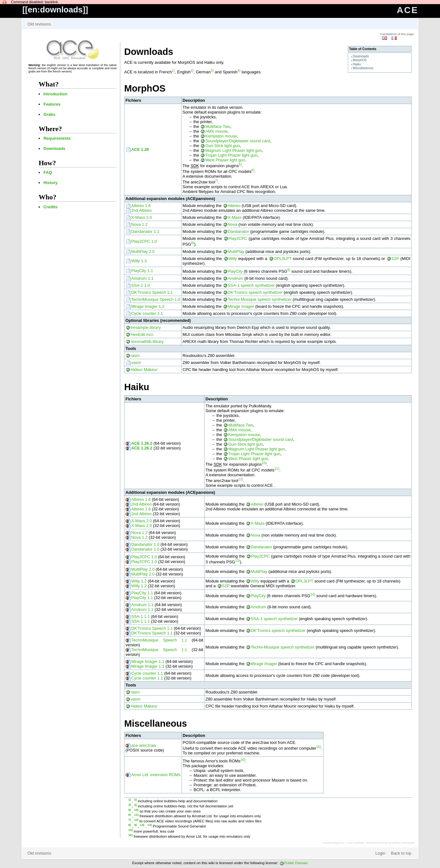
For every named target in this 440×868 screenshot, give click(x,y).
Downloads (54, 148)
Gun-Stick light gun (222, 146)
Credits (50, 207)
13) (237, 560)
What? (49, 84)
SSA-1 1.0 (140, 285)
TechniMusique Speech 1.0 (156, 299)
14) (313, 594)
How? (47, 163)
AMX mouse (216, 131)
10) (264, 463)
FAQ (48, 172)
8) (193, 243)
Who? (48, 197)
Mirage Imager (241, 306)
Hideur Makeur (144, 370)
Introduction (55, 94)
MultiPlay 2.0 (143, 252)
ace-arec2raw (144, 745)
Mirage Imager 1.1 (148, 661)
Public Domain (296, 863)
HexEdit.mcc (142, 334)
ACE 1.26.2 (142, 443)
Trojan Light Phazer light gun (231, 155)
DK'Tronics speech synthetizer (255, 292)
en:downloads (55, 10)
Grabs (49, 114)
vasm (136, 363)
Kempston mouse (221, 136)
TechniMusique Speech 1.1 (159, 640)
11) (277, 469)
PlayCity (235, 271)
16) (243, 760)
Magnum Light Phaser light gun (233, 150)
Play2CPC (238, 238)
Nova (233, 224)
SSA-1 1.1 (140, 616)
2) (192, 70)
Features (52, 104)
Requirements (57, 138)
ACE (408, 10)
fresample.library (146, 327)
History (50, 183)
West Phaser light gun (225, 160)
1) (173, 70)
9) (289, 270)
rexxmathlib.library (147, 341)
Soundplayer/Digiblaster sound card (238, 141)
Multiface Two (218, 126)
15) (319, 747)
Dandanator (239, 231)
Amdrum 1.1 (142, 278)
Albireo (234, 206)
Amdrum (235, 278)
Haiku (357, 64)
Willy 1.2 (139, 581)
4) (239, 70)
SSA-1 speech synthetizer (251, 285)
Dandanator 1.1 (145, 231)
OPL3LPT (283, 259)
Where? (50, 129)
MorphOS (360, 60)
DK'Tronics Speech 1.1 (152, 292)
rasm (135, 356)
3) (212, 70)
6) (253, 170)
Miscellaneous (363, 68)
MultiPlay (236, 252)
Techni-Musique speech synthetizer (260, 299)
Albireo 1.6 (141, 206)
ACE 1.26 (140, 149)
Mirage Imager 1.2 (148, 306)
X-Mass (235, 217)
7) (216, 181)
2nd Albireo (141, 210)
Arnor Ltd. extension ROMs (156, 775)
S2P (395, 259)
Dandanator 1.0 (145, 544)
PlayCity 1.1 (142, 271)
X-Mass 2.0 (142, 217)
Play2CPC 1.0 (144, 241)
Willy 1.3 (139, 261)
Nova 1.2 (139, 224)
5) (240, 164)
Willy (233, 259)
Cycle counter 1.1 (147, 313)
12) (240, 479)
